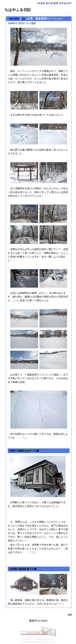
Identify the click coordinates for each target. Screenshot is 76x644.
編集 (70, 615)
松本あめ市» (66, 3)
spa (24, 19)
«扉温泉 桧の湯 (45, 3)
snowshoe (14, 19)
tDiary (38, 639)
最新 (56, 3)
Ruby (35, 642)
